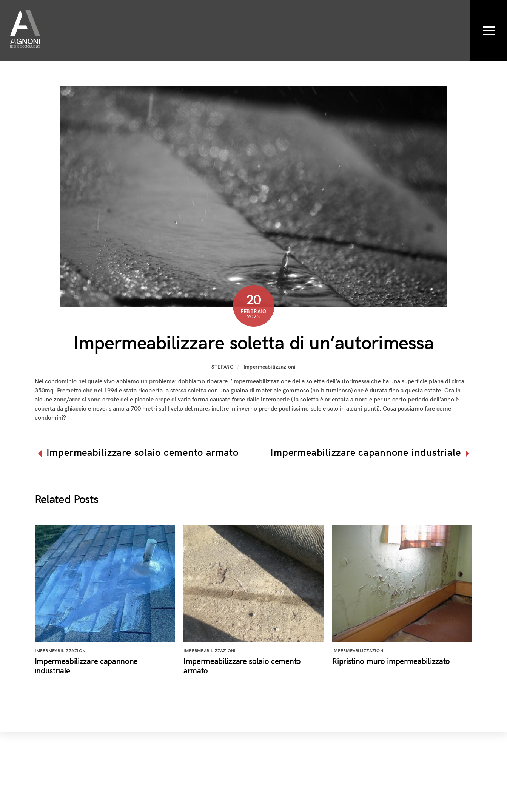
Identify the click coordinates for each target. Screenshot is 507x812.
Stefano (223, 367)
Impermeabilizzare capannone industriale (365, 453)
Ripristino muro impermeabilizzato (391, 661)
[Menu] (489, 31)
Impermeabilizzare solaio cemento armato (143, 453)
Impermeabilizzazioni (270, 367)
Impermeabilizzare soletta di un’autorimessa (253, 344)
